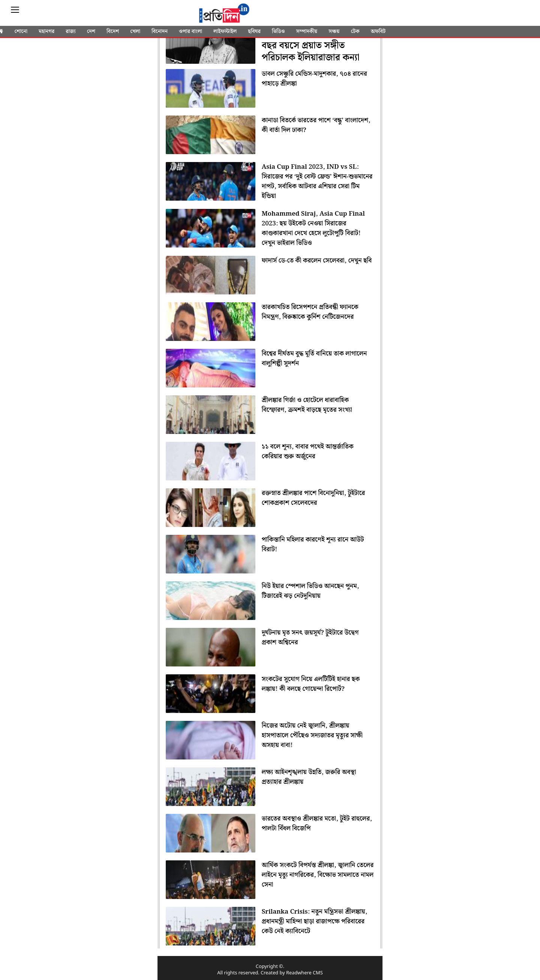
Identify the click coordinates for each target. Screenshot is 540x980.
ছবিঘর (254, 32)
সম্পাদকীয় (307, 32)
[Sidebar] (15, 10)
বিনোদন (160, 32)
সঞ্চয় (334, 32)
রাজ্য (70, 32)
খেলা (135, 32)
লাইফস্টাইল (225, 32)
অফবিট (378, 32)
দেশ (91, 32)
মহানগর (46, 32)
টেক (355, 32)
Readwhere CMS (304, 973)
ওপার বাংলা (190, 32)
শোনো (21, 32)
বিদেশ (113, 32)
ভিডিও (278, 32)
